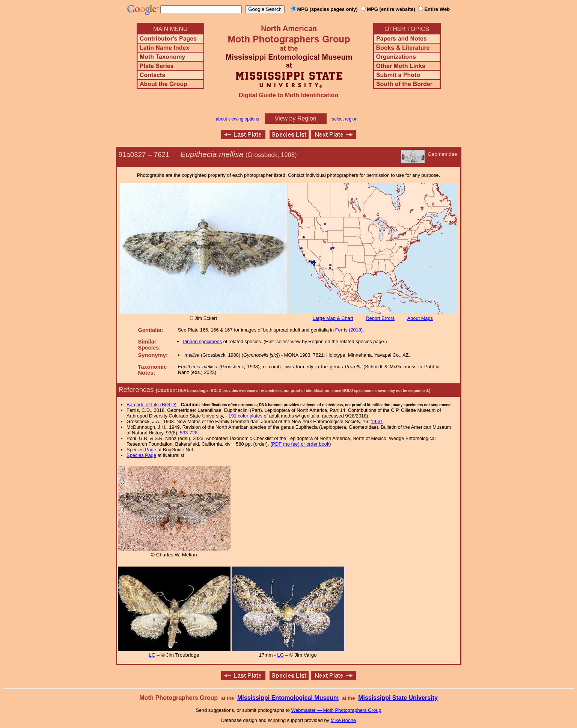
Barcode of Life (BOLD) (151, 405)
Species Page (141, 450)
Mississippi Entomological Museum (288, 698)
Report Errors (380, 318)
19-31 (377, 421)
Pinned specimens (203, 341)
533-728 (189, 433)
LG (152, 655)
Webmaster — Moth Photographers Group (336, 710)
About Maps (420, 318)
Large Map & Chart (333, 318)
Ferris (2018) (349, 330)
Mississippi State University (398, 698)
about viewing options (237, 119)
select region (345, 119)
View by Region (296, 118)
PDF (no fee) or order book (301, 444)
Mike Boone (343, 720)
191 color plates (246, 416)
